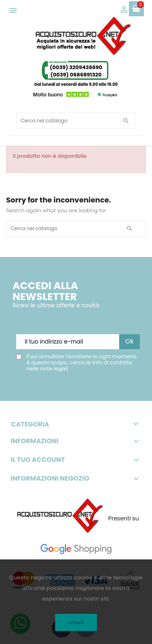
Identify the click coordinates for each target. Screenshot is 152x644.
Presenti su (124, 518)
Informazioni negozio (50, 479)
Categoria (76, 424)
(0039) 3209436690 (76, 67)
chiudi (76, 622)
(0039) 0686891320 (76, 75)
